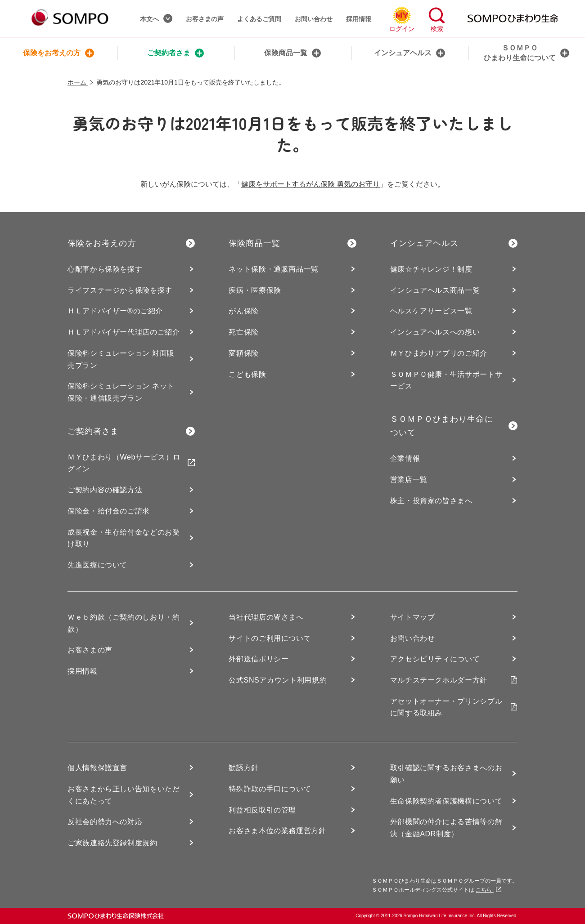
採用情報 (359, 19)
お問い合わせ (314, 19)
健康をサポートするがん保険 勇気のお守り (310, 184)
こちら (488, 890)
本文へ (156, 18)
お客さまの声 (205, 19)
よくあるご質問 (259, 19)
